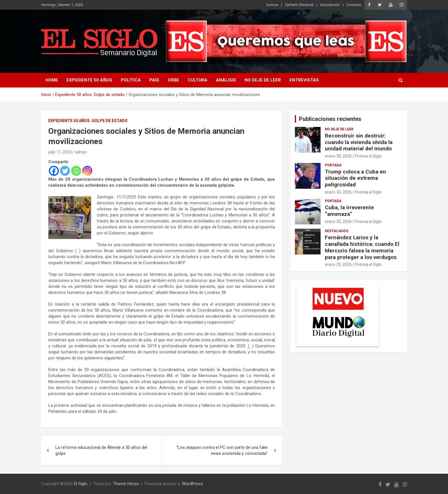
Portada (333, 165)
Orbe (173, 80)
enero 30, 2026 (338, 156)
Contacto (354, 5)
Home (52, 80)
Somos (272, 5)
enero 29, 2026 (338, 264)
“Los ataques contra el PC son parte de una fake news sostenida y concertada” (222, 450)
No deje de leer (263, 80)
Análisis (226, 80)
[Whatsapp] (76, 171)
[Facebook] (54, 171)
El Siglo (81, 484)
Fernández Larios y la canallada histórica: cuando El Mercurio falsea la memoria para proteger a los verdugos (362, 247)
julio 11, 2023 (60, 152)
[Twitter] (65, 171)
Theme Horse (126, 484)
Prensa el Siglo (368, 156)
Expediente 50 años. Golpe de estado (88, 121)
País (154, 80)
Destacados (337, 231)
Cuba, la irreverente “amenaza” (349, 211)
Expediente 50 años (89, 80)
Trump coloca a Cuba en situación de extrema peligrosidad (355, 178)
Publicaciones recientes (330, 119)
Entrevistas (304, 80)
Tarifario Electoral (299, 5)
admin (81, 152)
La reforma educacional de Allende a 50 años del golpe (101, 450)
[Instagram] (87, 171)
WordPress (192, 484)
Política (131, 80)
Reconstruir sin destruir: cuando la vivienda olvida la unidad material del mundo (359, 142)
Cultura (198, 80)
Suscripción (330, 5)
